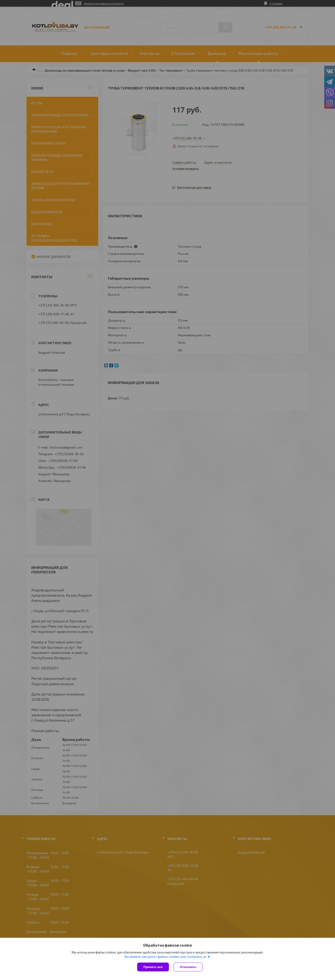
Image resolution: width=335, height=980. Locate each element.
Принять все (153, 967)
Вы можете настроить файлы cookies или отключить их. (166, 957)
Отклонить (188, 967)
